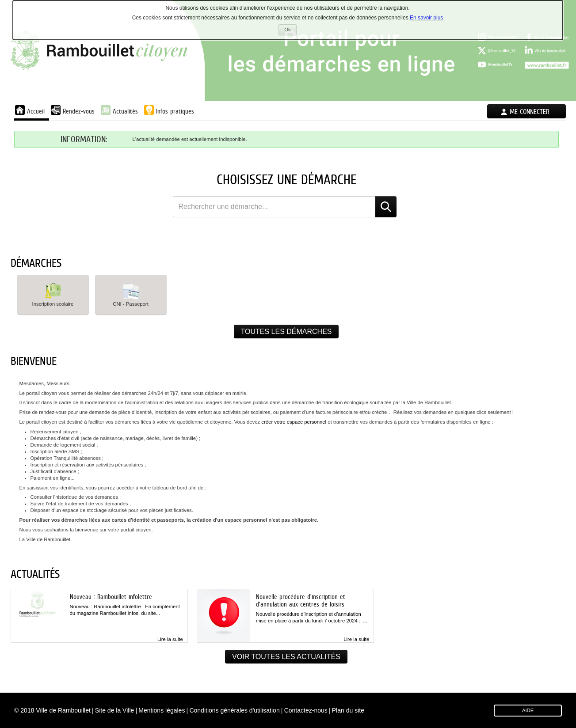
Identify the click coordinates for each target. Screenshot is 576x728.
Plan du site (348, 710)
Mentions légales (162, 710)
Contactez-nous (306, 710)
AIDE (528, 710)
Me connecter (530, 112)
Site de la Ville (114, 710)
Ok (290, 31)
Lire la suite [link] (170, 639)
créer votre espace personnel (294, 422)
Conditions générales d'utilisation (234, 710)
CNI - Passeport (131, 294)
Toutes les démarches (286, 332)
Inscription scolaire (53, 294)
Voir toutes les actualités (286, 657)
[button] (53, 295)
